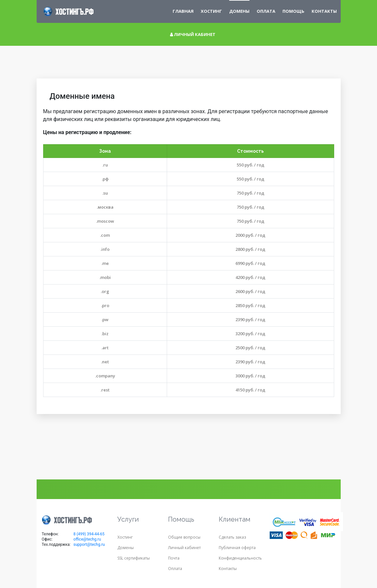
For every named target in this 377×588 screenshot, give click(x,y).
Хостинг (211, 11)
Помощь (293, 11)
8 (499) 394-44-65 (89, 534)
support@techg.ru (89, 545)
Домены (126, 548)
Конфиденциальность (240, 558)
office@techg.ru (87, 539)
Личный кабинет (193, 34)
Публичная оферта (237, 548)
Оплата (266, 11)
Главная (183, 11)
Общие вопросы (184, 537)
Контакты (324, 11)
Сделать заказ (232, 537)
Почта (174, 558)
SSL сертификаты (134, 558)
